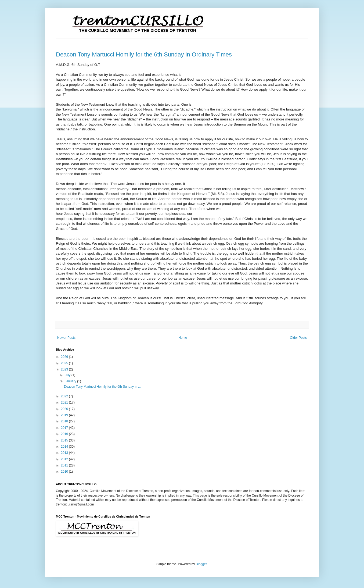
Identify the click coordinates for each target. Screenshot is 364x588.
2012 (65, 459)
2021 (65, 402)
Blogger (201, 564)
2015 (65, 440)
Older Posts (298, 338)
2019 (65, 415)
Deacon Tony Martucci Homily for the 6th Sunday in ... (102, 387)
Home (183, 338)
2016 (65, 434)
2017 (65, 428)
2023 (65, 369)
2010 (65, 472)
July (68, 375)
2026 (65, 357)
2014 (65, 447)
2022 (65, 396)
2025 (65, 363)
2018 (65, 421)
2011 (65, 465)
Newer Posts (66, 338)
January (71, 381)
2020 (65, 409)
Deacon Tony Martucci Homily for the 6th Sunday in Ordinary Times (144, 54)
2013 (65, 453)
